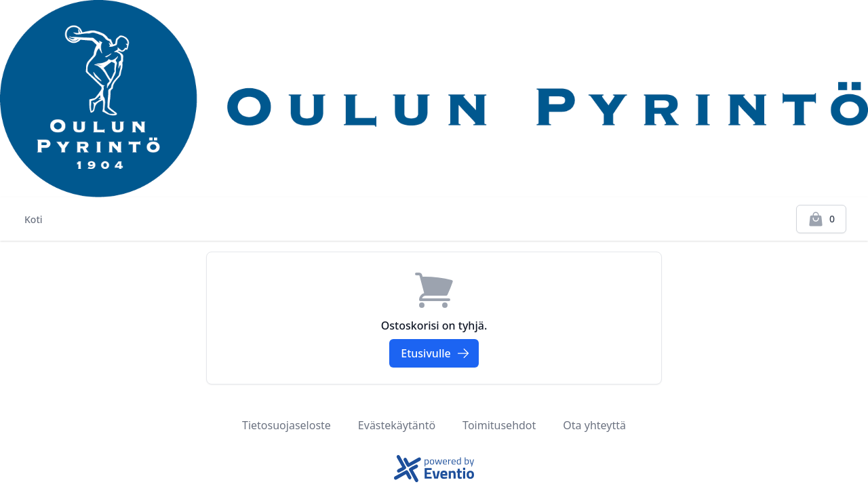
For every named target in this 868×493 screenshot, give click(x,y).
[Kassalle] (821, 219)
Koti (34, 219)
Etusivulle (435, 353)
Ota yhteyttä (594, 425)
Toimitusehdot (499, 425)
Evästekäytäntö (397, 425)
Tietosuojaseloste (287, 425)
